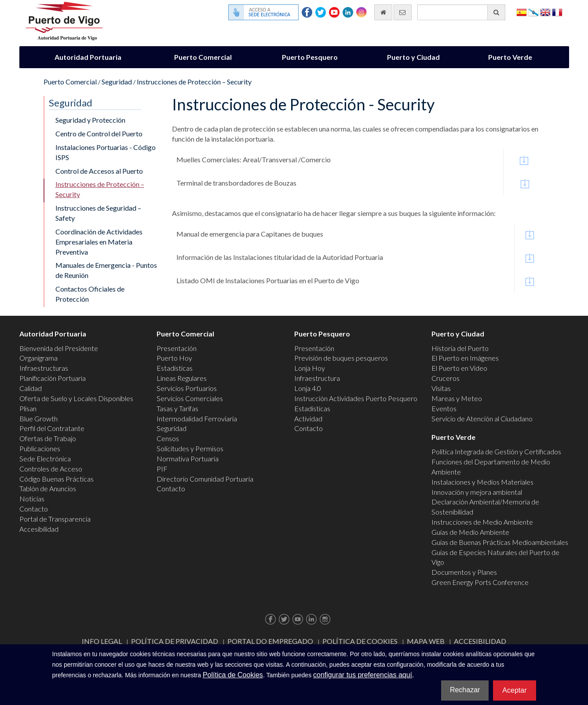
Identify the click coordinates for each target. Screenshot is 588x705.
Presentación (177, 348)
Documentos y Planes (464, 572)
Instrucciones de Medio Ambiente (482, 522)
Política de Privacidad (175, 641)
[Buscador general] (461, 12)
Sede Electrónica (45, 458)
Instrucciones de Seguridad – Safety (98, 213)
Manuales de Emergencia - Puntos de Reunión (106, 270)
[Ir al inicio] (383, 12)
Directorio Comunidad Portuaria (205, 479)
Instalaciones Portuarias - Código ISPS (106, 152)
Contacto (34, 509)
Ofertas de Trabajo (48, 438)
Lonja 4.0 (308, 388)
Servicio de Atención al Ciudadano (482, 418)
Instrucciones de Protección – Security (194, 82)
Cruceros (446, 378)
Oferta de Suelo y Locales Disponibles (76, 398)
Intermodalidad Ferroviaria (197, 418)
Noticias (32, 499)
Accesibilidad (39, 529)
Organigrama (38, 358)
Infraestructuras (44, 368)
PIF (162, 469)
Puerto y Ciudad (413, 57)
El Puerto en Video (459, 368)
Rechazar (465, 690)
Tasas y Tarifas (177, 408)
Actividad (308, 418)
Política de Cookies (360, 641)
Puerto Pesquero (310, 57)
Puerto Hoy (174, 358)
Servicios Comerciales (190, 398)
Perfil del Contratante (52, 428)
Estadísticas (175, 368)
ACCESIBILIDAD (480, 641)
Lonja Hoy (310, 368)
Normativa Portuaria (188, 458)
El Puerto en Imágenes (465, 358)
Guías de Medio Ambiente (470, 532)
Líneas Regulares (182, 378)
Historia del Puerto (460, 348)
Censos (168, 438)
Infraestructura (317, 378)
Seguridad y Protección (90, 120)
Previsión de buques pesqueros (341, 358)
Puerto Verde (510, 57)
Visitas (441, 388)
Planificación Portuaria (53, 378)
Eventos (444, 408)
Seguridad (117, 82)
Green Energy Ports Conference (480, 582)
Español (522, 12)
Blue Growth (38, 418)
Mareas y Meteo (457, 398)
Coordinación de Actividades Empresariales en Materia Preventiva (99, 242)
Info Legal (102, 641)
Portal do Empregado (270, 641)
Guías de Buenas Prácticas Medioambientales (500, 542)
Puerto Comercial (203, 57)
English (545, 12)
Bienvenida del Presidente (59, 348)
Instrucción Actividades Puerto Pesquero (356, 398)
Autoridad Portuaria (88, 57)
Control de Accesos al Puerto (99, 171)
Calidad (31, 388)
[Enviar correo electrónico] (403, 12)
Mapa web (426, 641)
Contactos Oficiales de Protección (90, 294)
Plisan (28, 408)
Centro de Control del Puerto (99, 133)
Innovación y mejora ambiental (477, 492)
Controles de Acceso (51, 469)
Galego (533, 12)
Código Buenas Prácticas (57, 479)
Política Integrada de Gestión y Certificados (496, 451)
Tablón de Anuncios (48, 488)
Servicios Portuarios (187, 388)
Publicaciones (40, 448)
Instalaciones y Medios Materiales (482, 482)
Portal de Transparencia (55, 519)
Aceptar (514, 690)
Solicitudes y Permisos (190, 448)
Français (557, 12)
